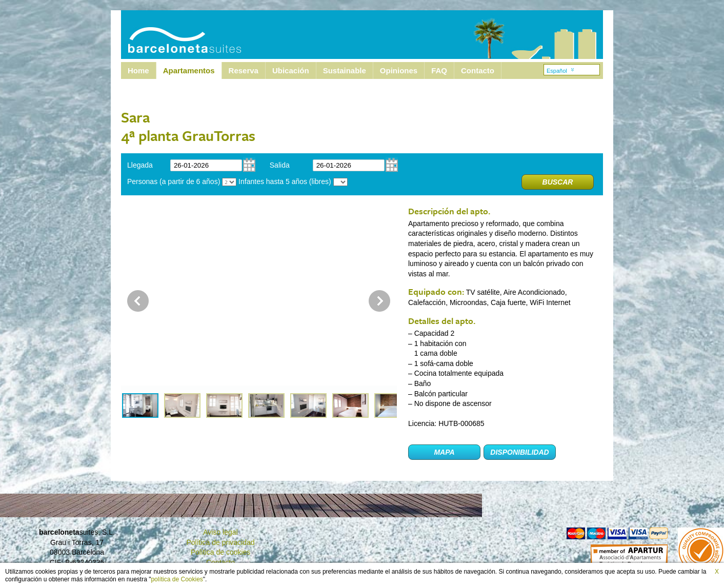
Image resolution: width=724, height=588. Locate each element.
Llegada (140, 165)
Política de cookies (221, 552)
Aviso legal (220, 532)
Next (379, 301)
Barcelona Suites (178, 35)
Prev (138, 301)
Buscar (558, 182)
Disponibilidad (519, 452)
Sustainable (345, 70)
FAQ (439, 70)
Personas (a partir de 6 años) (174, 181)
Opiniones (399, 70)
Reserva (244, 70)
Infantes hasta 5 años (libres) (285, 181)
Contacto (478, 70)
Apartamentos (189, 70)
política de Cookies (177, 579)
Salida (280, 165)
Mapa (444, 452)
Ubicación (291, 70)
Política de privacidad (220, 542)
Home (138, 70)
